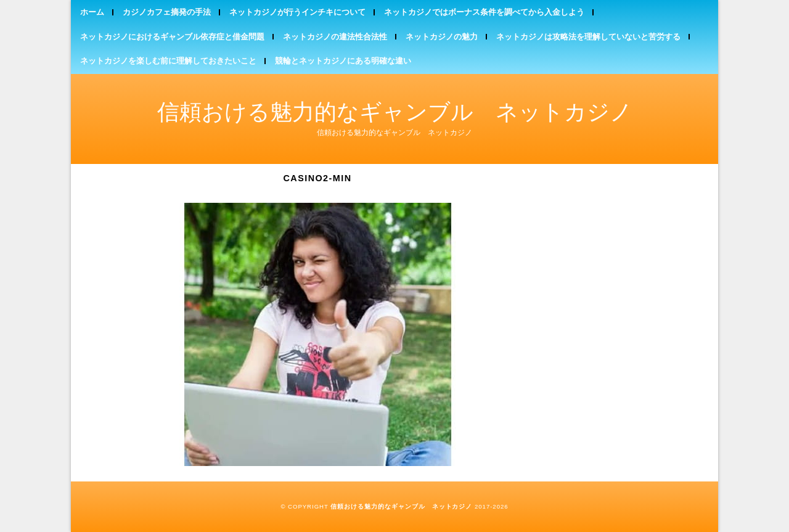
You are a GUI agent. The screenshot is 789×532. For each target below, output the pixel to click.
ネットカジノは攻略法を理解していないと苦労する (588, 37)
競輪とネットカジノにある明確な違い (343, 61)
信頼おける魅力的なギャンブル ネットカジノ (395, 112)
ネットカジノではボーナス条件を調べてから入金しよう (484, 12)
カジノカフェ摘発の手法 (167, 12)
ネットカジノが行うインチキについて (297, 12)
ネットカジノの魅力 (442, 37)
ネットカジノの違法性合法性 (335, 37)
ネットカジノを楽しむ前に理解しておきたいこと (168, 61)
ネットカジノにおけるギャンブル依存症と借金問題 (172, 37)
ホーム (92, 12)
